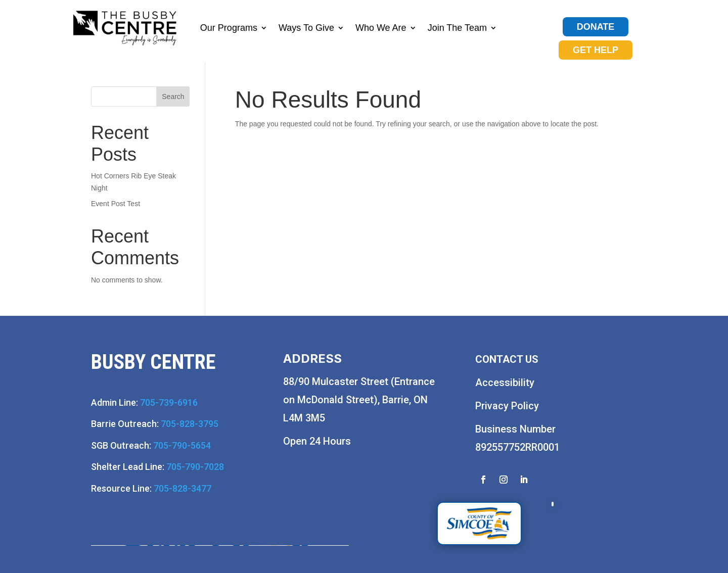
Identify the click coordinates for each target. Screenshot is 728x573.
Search (173, 97)
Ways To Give (306, 28)
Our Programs (229, 28)
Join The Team (457, 28)
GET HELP (596, 50)
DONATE (596, 27)
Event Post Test (116, 204)
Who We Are (381, 28)
